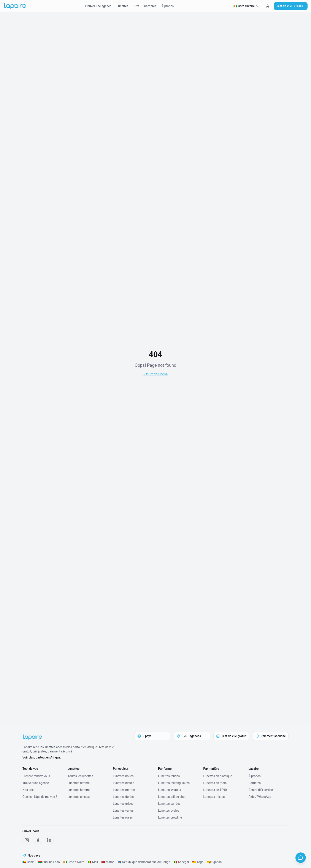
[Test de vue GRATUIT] (268, 6)
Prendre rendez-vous (36, 776)
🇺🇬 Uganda (214, 862)
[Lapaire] (71, 737)
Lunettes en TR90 (215, 790)
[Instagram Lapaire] (27, 840)
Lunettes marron (124, 790)
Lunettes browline (170, 817)
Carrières (150, 6)
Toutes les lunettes (80, 776)
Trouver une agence (98, 6)
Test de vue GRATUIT (291, 6)
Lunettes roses (123, 817)
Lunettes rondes (169, 776)
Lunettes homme (79, 790)
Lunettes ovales (169, 811)
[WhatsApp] (301, 858)
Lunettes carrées (169, 804)
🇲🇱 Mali (93, 862)
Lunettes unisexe (79, 797)
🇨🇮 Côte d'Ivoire (74, 862)
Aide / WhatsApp (260, 797)
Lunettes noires (123, 776)
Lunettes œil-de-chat (172, 797)
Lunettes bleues (124, 783)
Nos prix (28, 790)
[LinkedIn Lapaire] (49, 840)
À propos (168, 6)
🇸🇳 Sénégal (181, 862)
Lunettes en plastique (218, 776)
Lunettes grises (123, 804)
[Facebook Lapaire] (38, 840)
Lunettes (122, 6)
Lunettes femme (79, 783)
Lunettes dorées (124, 797)
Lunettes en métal (215, 783)
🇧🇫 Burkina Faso (49, 862)
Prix (136, 6)
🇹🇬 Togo (198, 862)
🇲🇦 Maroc (108, 862)
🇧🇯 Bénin (29, 862)
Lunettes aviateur (170, 790)
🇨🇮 (246, 6)
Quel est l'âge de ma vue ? (40, 797)
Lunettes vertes (123, 811)
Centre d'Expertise (261, 790)
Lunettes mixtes (214, 797)
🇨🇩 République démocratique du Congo (144, 862)
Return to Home (155, 374)
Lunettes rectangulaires (174, 783)
